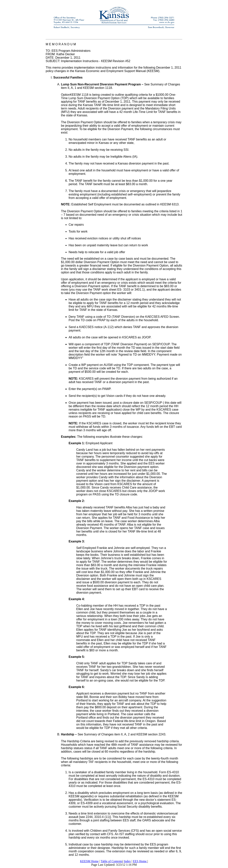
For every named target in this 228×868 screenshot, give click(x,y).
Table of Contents (112, 861)
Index (127, 861)
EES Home (140, 861)
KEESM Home (89, 861)
